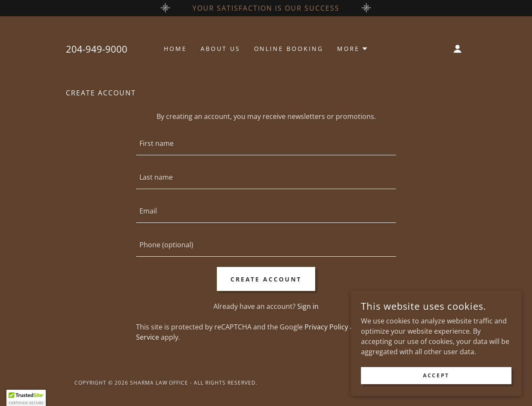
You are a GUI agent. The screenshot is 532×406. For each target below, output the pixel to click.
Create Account (266, 279)
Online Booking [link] (289, 49)
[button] (353, 49)
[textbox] (266, 144)
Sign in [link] (308, 306)
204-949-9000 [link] (97, 49)
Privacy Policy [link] (326, 327)
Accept (436, 375)
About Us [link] (220, 49)
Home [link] (175, 49)
